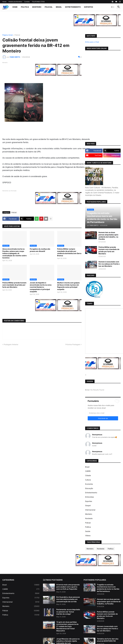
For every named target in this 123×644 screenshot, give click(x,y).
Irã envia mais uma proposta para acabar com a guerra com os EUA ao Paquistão (68, 587)
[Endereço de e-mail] (103, 413)
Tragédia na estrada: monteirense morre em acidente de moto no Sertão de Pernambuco (108, 588)
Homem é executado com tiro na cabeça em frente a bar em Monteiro (109, 264)
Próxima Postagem (73, 344)
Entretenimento (73, 7)
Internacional (90, 510)
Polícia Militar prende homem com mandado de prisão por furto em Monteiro (14, 285)
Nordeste (89, 518)
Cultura (88, 480)
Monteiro (37, 7)
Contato (27, 2)
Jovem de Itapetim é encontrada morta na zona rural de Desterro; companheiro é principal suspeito (41, 287)
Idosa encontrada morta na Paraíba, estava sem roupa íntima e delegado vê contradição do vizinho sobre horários (14, 253)
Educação (89, 488)
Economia (89, 484)
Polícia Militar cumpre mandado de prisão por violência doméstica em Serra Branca (69, 252)
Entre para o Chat (92, 42)
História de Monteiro (15, 2)
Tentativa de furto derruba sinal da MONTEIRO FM (108, 640)
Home (4, 2)
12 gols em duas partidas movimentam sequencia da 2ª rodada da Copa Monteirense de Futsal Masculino (67, 626)
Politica (25, 7)
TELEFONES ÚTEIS (38, 2)
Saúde (88, 531)
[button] (113, 7)
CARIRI (88, 471)
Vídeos (88, 536)
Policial (49, 7)
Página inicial (8, 35)
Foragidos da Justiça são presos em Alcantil (40, 250)
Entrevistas (89, 497)
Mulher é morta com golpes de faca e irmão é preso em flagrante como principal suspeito (68, 286)
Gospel (88, 505)
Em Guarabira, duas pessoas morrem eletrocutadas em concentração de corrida (68, 599)
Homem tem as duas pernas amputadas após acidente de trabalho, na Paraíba (108, 236)
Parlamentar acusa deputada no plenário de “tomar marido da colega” (68, 612)
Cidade (88, 475)
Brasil (59, 7)
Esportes (89, 7)
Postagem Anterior (11, 344)
